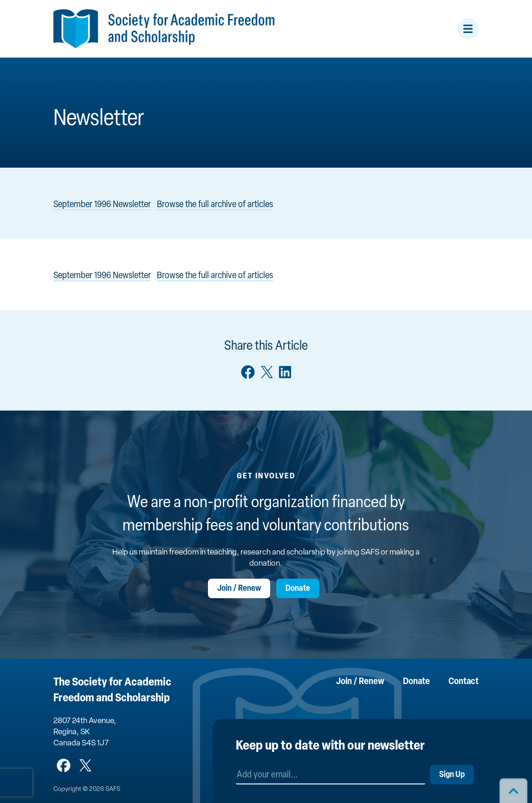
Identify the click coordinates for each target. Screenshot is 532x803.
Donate (298, 589)
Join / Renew (239, 589)
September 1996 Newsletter (102, 205)
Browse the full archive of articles (215, 205)
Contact (464, 682)
